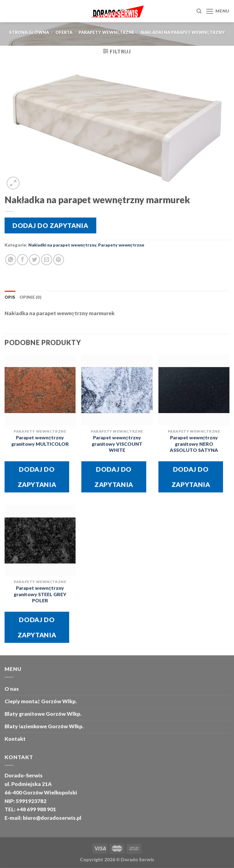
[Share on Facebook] (23, 260)
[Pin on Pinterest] (58, 260)
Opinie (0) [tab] (30, 297)
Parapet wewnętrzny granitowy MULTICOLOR (40, 441)
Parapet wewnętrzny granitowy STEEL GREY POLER (40, 594)
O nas (12, 689)
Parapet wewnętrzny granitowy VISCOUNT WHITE (117, 444)
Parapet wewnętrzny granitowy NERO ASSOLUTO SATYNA (194, 444)
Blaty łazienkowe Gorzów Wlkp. (44, 726)
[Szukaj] (199, 11)
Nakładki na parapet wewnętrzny (183, 32)
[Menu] (218, 11)
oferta (64, 32)
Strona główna (29, 32)
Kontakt (15, 739)
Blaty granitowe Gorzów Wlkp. (43, 714)
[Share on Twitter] (34, 260)
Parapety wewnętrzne (106, 32)
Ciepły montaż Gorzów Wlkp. (41, 701)
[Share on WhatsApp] (11, 260)
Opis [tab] (10, 297)
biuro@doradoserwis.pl (52, 818)
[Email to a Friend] (47, 260)
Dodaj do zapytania (50, 225)
